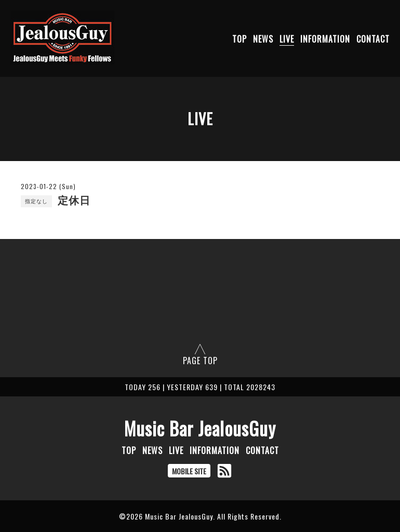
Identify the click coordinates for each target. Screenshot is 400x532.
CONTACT (373, 39)
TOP (239, 39)
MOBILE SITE (189, 471)
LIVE (287, 39)
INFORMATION (325, 39)
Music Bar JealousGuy (200, 428)
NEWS (263, 39)
